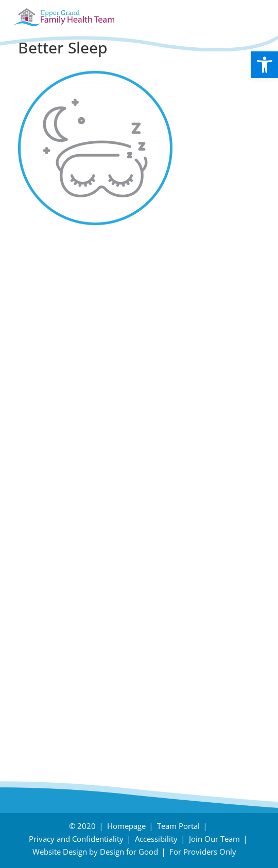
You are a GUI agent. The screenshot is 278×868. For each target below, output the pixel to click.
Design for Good (129, 852)
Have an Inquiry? (59, 648)
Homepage (126, 826)
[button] (265, 65)
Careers (37, 678)
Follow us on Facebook (72, 414)
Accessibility (156, 839)
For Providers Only (203, 852)
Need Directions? (141, 648)
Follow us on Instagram (74, 439)
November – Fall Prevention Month (101, 351)
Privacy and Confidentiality (76, 839)
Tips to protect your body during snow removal (130, 312)
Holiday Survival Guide (71, 331)
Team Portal (178, 826)
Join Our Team (214, 839)
